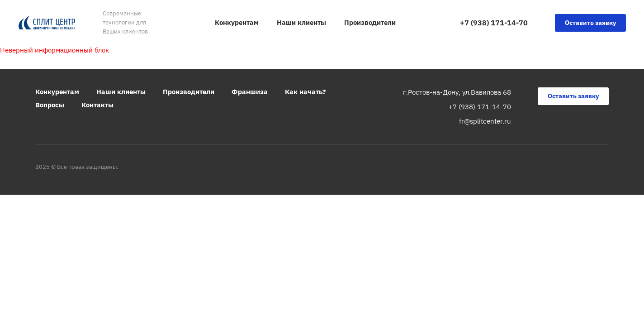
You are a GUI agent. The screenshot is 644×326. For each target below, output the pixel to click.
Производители (189, 92)
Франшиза (250, 92)
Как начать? (305, 92)
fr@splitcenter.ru (485, 121)
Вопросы (50, 105)
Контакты (97, 105)
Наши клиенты (121, 92)
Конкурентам (57, 92)
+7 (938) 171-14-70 (494, 23)
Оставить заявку (590, 23)
